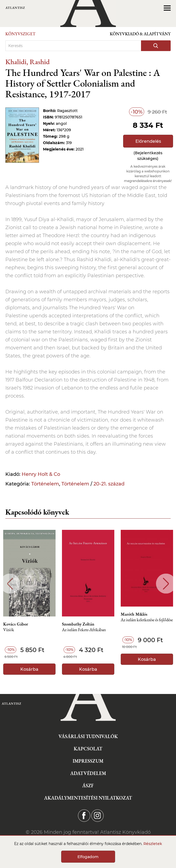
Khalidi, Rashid (28, 62)
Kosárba (29, 669)
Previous (10, 584)
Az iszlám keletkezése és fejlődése (147, 620)
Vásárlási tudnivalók (88, 736)
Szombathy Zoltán (78, 624)
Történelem (45, 484)
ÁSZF (88, 786)
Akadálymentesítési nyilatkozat (88, 798)
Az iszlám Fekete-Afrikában (84, 630)
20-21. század (109, 484)
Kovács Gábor (16, 624)
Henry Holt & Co (41, 474)
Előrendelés (148, 141)
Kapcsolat (88, 749)
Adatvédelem (88, 773)
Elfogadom (88, 857)
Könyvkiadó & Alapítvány (140, 34)
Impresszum (88, 761)
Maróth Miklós (134, 614)
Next (166, 584)
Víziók (9, 630)
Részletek (153, 844)
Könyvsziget (20, 34)
